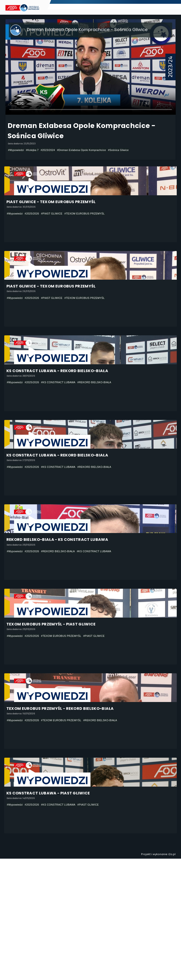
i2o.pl (172, 854)
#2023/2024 (48, 150)
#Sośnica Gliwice (118, 150)
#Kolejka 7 (32, 150)
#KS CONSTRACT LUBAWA (58, 382)
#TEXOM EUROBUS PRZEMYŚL (84, 214)
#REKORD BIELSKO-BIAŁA (94, 382)
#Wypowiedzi (16, 150)
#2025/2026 (32, 214)
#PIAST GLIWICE (52, 214)
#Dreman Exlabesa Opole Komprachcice (81, 150)
